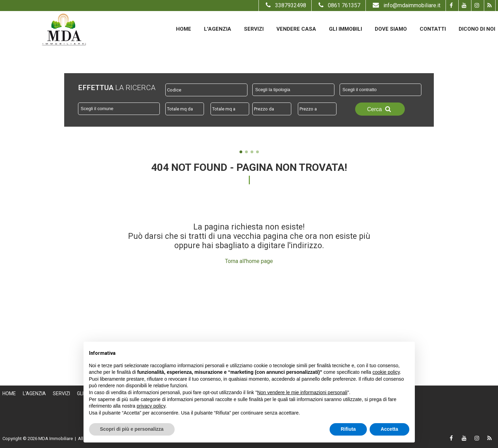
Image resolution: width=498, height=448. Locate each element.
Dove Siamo (391, 29)
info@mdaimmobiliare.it (406, 5)
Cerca (380, 109)
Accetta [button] (389, 429)
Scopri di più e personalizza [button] (132, 429)
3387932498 (285, 5)
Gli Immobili (345, 29)
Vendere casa (296, 29)
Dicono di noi (477, 29)
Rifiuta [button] (348, 429)
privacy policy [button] (151, 406)
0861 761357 (339, 5)
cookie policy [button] (386, 372)
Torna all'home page (249, 261)
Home (184, 29)
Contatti (433, 29)
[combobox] (293, 90)
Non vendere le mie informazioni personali (302, 392)
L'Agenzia (218, 29)
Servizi (254, 29)
